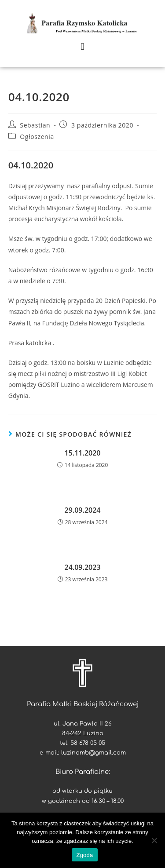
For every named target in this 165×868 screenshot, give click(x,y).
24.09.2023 (83, 567)
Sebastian (35, 125)
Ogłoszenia (37, 137)
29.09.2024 (83, 510)
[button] (82, 46)
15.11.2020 (83, 453)
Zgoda (84, 855)
